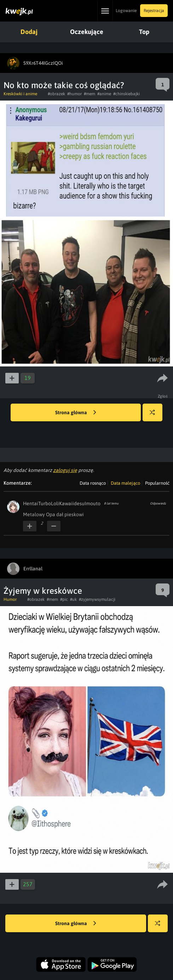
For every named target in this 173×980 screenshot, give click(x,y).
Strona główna (76, 413)
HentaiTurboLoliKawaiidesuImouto (62, 503)
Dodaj (29, 32)
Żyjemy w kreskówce (43, 591)
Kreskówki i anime (20, 94)
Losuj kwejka (155, 416)
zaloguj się (65, 470)
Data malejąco (125, 483)
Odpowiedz (158, 503)
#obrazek (56, 94)
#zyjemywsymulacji (97, 599)
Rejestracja (154, 11)
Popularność (157, 483)
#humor (74, 94)
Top (144, 32)
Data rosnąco (93, 483)
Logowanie (126, 11)
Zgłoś (163, 396)
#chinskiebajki (126, 94)
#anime (104, 94)
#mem (90, 94)
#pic (64, 599)
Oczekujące (87, 32)
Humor (10, 599)
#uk (73, 599)
